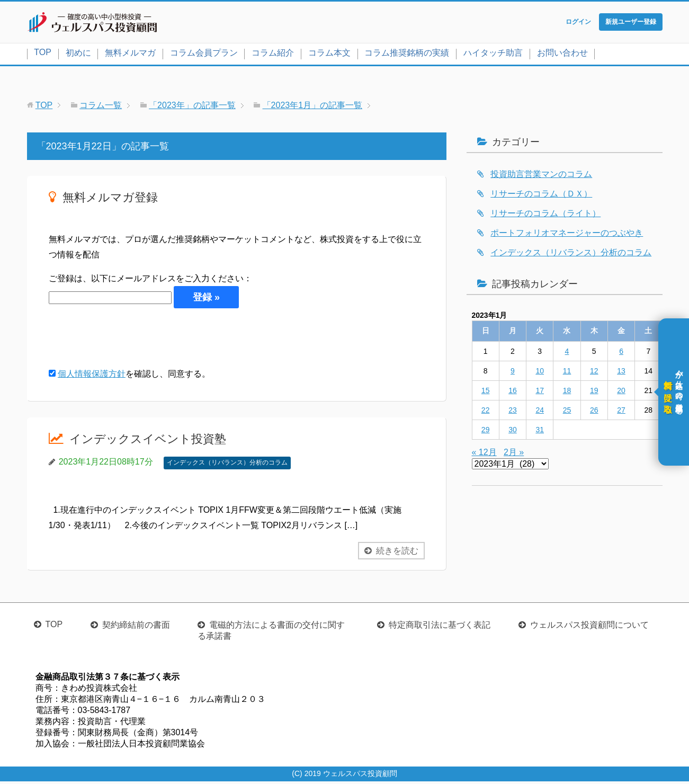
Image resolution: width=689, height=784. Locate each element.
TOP (43, 54)
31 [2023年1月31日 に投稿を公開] (540, 432)
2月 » (514, 454)
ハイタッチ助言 (493, 55)
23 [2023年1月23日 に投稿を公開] (513, 412)
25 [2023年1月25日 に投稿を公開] (567, 412)
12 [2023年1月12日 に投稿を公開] (594, 373)
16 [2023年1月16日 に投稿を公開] (513, 393)
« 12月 (484, 454)
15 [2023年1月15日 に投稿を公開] (486, 393)
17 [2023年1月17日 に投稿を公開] (540, 393)
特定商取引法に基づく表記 (440, 627)
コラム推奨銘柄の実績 (407, 55)
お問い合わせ (562, 55)
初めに (78, 55)
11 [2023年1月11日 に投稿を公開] (567, 373)
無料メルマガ (130, 55)
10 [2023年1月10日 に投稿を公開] (540, 373)
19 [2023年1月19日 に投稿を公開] (594, 393)
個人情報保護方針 (92, 376)
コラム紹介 (273, 55)
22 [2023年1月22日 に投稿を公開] (486, 412)
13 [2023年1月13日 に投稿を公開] (621, 373)
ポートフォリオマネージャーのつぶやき (567, 235)
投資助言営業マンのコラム (541, 176)
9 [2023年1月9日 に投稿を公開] (513, 373)
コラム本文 (329, 55)
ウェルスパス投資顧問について (589, 627)
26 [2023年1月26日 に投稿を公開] (594, 412)
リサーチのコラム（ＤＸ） (541, 196)
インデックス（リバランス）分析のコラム (227, 465)
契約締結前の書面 (136, 627)
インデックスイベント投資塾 (155, 441)
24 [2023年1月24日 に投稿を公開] (540, 412)
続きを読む (397, 553)
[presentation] (129, 340)
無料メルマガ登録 (114, 199)
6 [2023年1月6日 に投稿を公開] (621, 353)
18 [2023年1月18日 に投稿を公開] (567, 393)
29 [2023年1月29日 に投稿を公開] (486, 432)
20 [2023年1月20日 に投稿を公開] (621, 393)
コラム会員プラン (204, 55)
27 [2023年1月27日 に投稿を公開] (621, 412)
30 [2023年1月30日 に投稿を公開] (513, 432)
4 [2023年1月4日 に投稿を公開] (567, 353)
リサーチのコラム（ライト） (545, 215)
